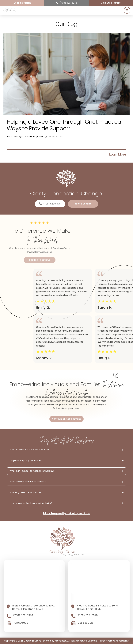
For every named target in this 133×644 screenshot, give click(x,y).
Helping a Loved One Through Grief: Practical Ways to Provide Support (65, 125)
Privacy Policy (106, 641)
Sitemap (93, 641)
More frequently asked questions (66, 513)
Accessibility (122, 641)
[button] (127, 10)
